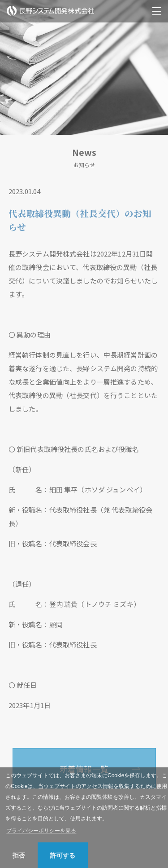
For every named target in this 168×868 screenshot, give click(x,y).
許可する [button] (63, 855)
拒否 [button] (19, 855)
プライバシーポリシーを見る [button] (41, 831)
